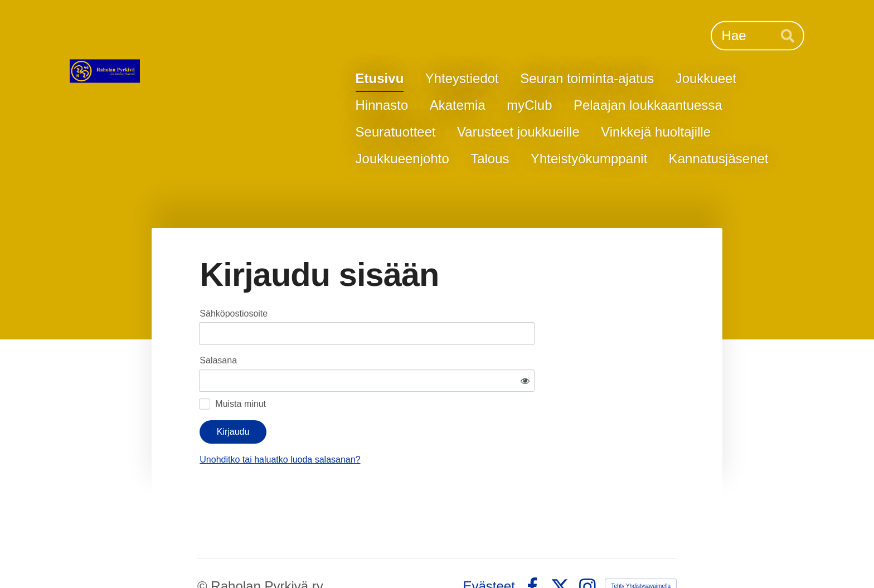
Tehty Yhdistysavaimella (641, 553)
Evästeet (489, 553)
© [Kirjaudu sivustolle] (204, 553)
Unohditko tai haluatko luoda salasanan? (387, 427)
